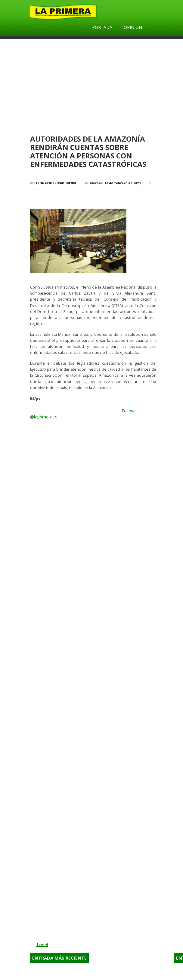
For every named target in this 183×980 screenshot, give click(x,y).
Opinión (133, 27)
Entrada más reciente (59, 958)
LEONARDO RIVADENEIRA (56, 183)
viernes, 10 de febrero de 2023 (115, 183)
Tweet (42, 944)
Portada (102, 27)
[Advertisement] (93, 458)
